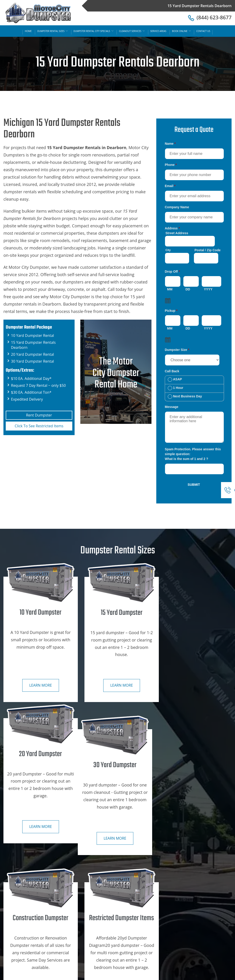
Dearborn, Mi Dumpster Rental (197, 940)
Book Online (181, 31)
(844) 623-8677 (210, 17)
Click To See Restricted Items (39, 426)
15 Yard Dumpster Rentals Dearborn (159, 975)
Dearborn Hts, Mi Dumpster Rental (200, 930)
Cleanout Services (132, 31)
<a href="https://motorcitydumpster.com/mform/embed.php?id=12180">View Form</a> (194, 315)
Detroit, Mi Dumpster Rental (195, 920)
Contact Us (203, 31)
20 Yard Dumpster (99, 930)
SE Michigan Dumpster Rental (196, 901)
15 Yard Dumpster (99, 920)
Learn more (39, 684)
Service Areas (158, 31)
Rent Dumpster (39, 415)
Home (28, 31)
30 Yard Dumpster (99, 940)
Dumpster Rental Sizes (52, 31)
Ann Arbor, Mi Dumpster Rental (197, 911)
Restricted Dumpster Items (106, 949)
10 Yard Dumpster (99, 911)
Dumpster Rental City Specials (93, 31)
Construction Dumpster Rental (109, 901)
